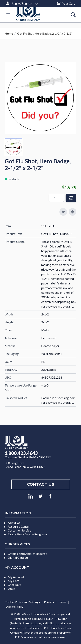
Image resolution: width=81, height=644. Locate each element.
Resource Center (19, 526)
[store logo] (32, 14)
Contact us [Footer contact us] (41, 484)
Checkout (14, 585)
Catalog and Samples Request (27, 554)
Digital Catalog (18, 557)
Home (9, 33)
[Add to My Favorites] (63, 212)
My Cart (13, 581)
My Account (16, 577)
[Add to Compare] (73, 212)
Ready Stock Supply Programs (28, 534)
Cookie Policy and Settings (22, 602)
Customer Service (19, 530)
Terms (62, 602)
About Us (14, 523)
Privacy (49, 602)
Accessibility (15, 607)
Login (11, 588)
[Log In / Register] (22, 3)
